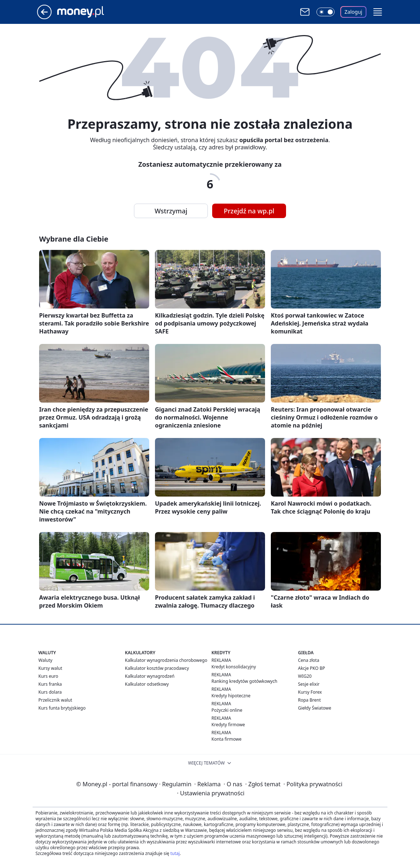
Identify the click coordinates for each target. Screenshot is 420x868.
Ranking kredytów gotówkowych (244, 681)
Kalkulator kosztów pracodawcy (157, 668)
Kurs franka (50, 684)
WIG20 (305, 676)
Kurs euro (48, 676)
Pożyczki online (227, 710)
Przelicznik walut (55, 700)
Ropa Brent (309, 700)
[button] (378, 12)
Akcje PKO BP (312, 668)
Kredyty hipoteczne (231, 696)
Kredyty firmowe (228, 725)
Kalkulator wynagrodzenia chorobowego (166, 660)
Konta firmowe (226, 739)
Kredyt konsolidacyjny (234, 667)
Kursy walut (50, 668)
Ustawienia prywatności (211, 793)
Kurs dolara (50, 692)
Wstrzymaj (171, 211)
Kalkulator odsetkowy (147, 684)
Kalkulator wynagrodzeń (150, 676)
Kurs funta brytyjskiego (62, 708)
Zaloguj (354, 12)
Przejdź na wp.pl (249, 211)
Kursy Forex (310, 692)
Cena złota (309, 660)
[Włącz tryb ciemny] (325, 12)
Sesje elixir (309, 684)
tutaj (175, 853)
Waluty (45, 660)
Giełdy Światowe (315, 708)
